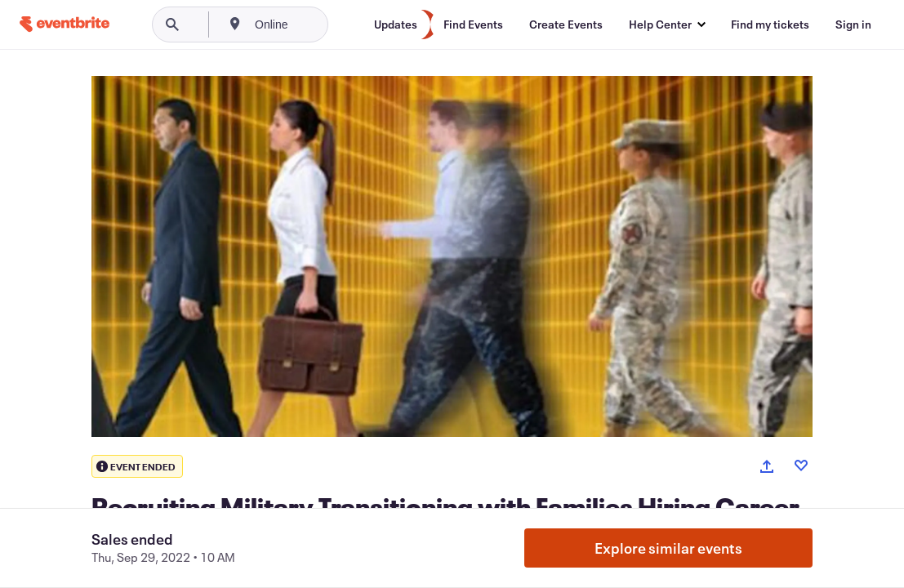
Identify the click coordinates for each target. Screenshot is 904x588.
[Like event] (801, 465)
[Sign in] (853, 24)
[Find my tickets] (770, 24)
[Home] (65, 24)
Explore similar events (668, 548)
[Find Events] (473, 24)
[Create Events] (566, 24)
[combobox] (326, 24)
